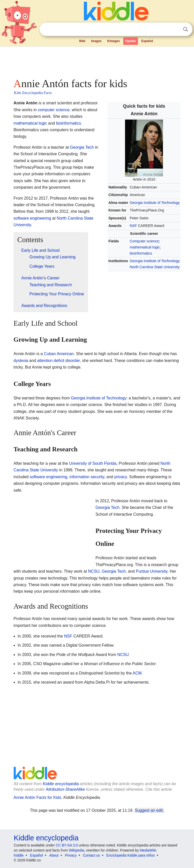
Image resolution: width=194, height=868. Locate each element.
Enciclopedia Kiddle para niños (130, 855)
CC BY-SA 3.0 (67, 845)
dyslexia (21, 361)
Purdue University (152, 571)
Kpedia (131, 41)
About (54, 855)
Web (82, 41)
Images (96, 41)
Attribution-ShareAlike (65, 789)
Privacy (71, 855)
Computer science (144, 241)
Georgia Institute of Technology (155, 203)
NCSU (94, 571)
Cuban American (59, 354)
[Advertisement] (97, 61)
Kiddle (19, 855)
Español (147, 41)
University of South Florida (93, 463)
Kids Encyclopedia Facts (33, 93)
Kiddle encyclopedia (61, 784)
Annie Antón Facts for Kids (38, 797)
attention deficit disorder (58, 361)
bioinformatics (141, 253)
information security (87, 477)
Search (185, 29)
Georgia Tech (82, 147)
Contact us (92, 855)
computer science (54, 110)
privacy (121, 477)
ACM (137, 673)
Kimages (113, 41)
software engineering (32, 218)
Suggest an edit (149, 810)
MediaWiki (148, 850)
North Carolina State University (155, 267)
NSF (133, 226)
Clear (175, 29)
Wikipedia (77, 850)
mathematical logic (145, 247)
